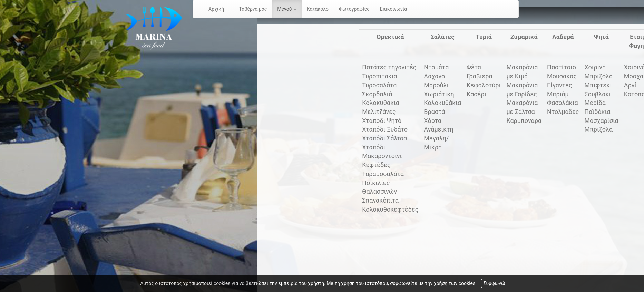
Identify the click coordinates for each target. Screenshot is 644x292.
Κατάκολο (318, 9)
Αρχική (216, 9)
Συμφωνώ (494, 283)
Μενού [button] (287, 9)
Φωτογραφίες (354, 9)
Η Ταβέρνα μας (251, 9)
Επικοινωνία (393, 9)
